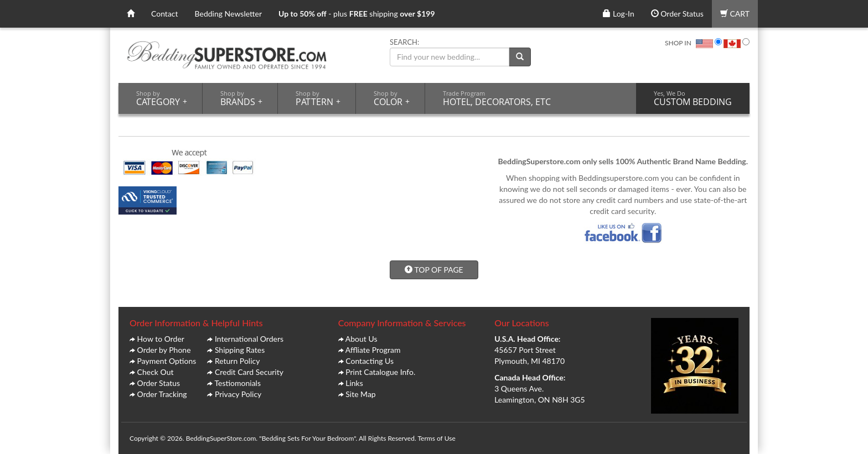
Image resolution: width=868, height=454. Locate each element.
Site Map (360, 394)
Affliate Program (373, 350)
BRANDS (241, 98)
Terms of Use (436, 438)
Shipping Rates (240, 350)
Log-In (618, 14)
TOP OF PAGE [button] (434, 270)
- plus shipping (357, 14)
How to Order (161, 339)
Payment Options (167, 361)
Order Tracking (162, 394)
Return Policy (237, 361)
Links (354, 383)
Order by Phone (164, 350)
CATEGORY (162, 98)
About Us (361, 339)
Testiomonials (237, 383)
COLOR (392, 98)
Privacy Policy (238, 394)
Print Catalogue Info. (380, 372)
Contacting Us (370, 361)
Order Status (677, 14)
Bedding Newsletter (229, 14)
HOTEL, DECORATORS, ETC (497, 98)
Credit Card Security (249, 372)
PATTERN (318, 98)
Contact (165, 14)
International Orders (249, 339)
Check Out (156, 372)
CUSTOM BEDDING (693, 98)
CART (735, 14)
